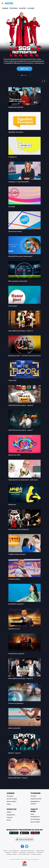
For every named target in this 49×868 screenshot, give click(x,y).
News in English (35, 822)
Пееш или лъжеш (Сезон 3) (19, 529)
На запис (23, 8)
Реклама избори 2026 (14, 851)
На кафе (12, 207)
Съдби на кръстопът (17, 554)
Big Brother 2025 (14, 455)
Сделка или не (14, 629)
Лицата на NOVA (36, 799)
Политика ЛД (40, 852)
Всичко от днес (12, 799)
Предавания (11, 815)
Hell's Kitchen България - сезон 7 (21, 430)
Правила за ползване (12, 854)
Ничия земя (13, 306)
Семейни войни (14, 579)
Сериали (10, 817)
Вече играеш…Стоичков (18, 281)
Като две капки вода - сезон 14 (21, 331)
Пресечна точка (15, 231)
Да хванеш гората (16, 604)
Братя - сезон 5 (15, 753)
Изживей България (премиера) (20, 256)
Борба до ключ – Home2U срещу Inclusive (24, 356)
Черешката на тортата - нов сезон (23, 480)
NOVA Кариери (35, 819)
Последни (10, 796)
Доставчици (8, 852)
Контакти (15, 852)
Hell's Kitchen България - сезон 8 (21, 405)
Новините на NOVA (16, 107)
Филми (9, 820)
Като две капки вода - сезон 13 (21, 678)
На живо (31, 8)
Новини (5, 8)
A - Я (43, 81)
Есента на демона (16, 703)
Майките (12, 504)
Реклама (5, 851)
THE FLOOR (12, 380)
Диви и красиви (14, 728)
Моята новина (12, 801)
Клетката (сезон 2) (16, 654)
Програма (14, 8)
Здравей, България (16, 132)
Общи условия (22, 852)
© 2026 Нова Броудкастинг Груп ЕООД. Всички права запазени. (25, 859)
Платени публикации (36, 854)
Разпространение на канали (27, 851)
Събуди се (13, 157)
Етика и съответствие (24, 854)
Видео (9, 804)
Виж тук (24, 69)
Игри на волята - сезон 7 (18, 778)
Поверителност (31, 852)
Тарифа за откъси (40, 851)
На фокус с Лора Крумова (19, 182)
